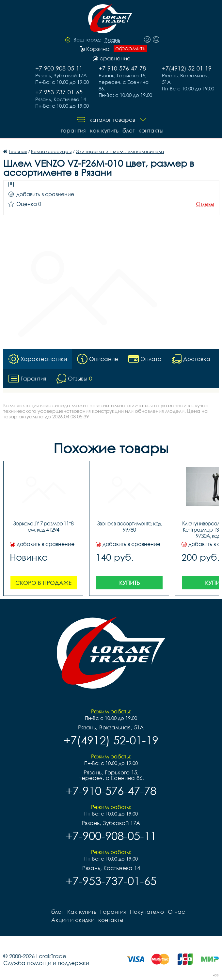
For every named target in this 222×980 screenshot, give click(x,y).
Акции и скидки (73, 920)
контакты (151, 130)
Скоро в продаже (43, 583)
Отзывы (205, 204)
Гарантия (73, 130)
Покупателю (147, 912)
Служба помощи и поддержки (46, 963)
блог (128, 130)
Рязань (112, 40)
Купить (129, 583)
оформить (130, 48)
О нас (176, 912)
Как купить (104, 130)
